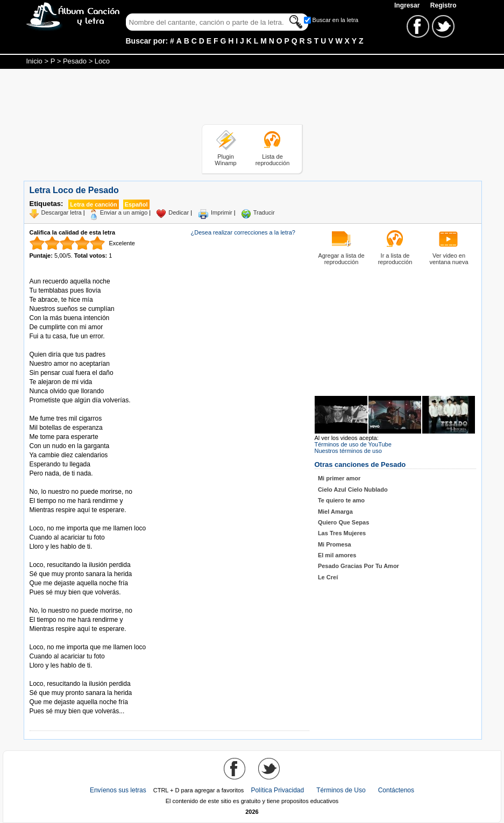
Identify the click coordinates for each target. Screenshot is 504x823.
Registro (443, 5)
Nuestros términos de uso (348, 451)
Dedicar (179, 212)
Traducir (264, 212)
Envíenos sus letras (118, 790)
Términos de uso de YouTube (353, 444)
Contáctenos (396, 790)
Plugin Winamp (225, 160)
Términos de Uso (341, 790)
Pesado (75, 61)
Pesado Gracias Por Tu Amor (359, 566)
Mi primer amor (339, 478)
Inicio (34, 61)
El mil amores (337, 555)
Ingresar (408, 5)
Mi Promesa (335, 544)
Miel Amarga (335, 512)
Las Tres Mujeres (342, 533)
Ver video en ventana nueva (449, 259)
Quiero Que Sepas (343, 522)
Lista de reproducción (273, 160)
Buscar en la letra (336, 20)
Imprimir (222, 212)
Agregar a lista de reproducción (341, 259)
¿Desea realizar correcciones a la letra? (243, 232)
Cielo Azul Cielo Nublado (353, 489)
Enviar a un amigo (124, 212)
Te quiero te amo (341, 500)
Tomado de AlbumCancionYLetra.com (75, 675)
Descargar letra (62, 212)
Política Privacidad (277, 790)
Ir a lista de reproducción (395, 259)
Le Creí (328, 577)
